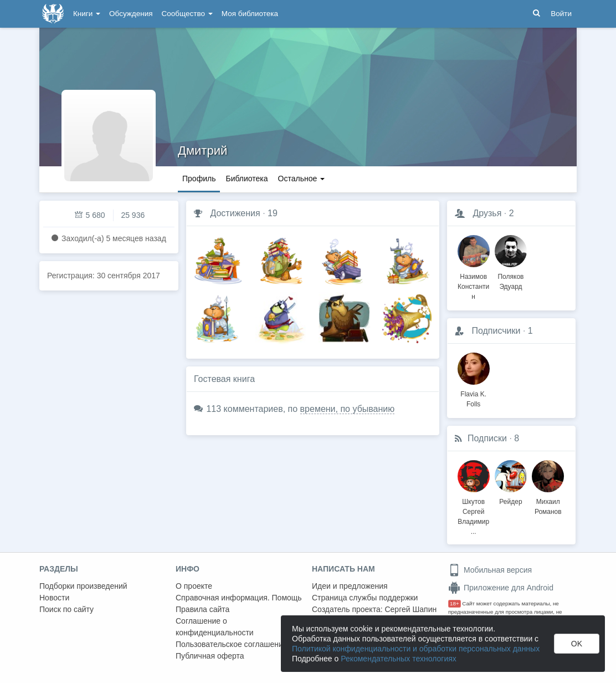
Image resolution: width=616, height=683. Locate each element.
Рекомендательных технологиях (399, 659)
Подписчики (496, 331)
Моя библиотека (250, 14)
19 (273, 213)
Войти (561, 14)
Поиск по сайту (66, 609)
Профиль (199, 179)
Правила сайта (202, 609)
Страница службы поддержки (365, 598)
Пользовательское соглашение (232, 644)
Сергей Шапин (410, 609)
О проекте (194, 586)
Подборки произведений (83, 586)
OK (577, 644)
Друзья (487, 213)
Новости (54, 598)
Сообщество (187, 14)
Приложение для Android (501, 588)
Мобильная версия (490, 570)
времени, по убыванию (348, 409)
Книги (87, 14)
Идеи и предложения (350, 586)
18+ (455, 603)
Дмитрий (202, 151)
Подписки (487, 438)
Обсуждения (131, 14)
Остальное (302, 179)
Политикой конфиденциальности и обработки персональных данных (416, 649)
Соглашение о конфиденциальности (215, 627)
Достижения (235, 213)
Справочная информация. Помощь (239, 598)
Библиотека (247, 179)
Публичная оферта (210, 656)
